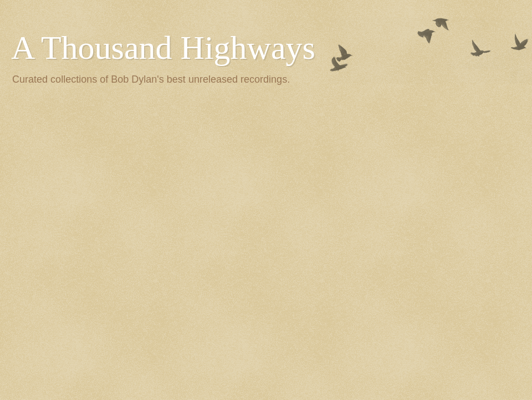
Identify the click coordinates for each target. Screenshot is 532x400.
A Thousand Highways (163, 48)
